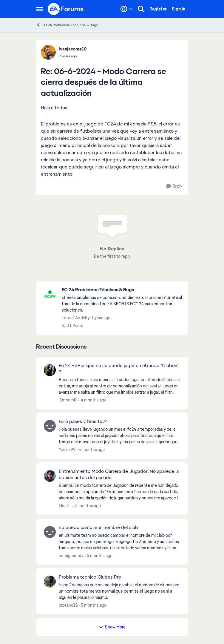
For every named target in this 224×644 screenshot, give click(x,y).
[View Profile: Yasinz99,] (50, 426)
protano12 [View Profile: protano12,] (68, 605)
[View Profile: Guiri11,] (50, 476)
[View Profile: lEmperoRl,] (50, 370)
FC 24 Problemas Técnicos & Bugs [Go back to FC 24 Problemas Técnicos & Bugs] (67, 25)
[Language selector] (127, 9)
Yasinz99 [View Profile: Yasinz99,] (67, 450)
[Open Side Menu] (40, 9)
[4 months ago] (92, 400)
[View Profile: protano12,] (50, 582)
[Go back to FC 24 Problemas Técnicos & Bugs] (122, 290)
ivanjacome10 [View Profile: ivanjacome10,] (73, 49)
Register (158, 9)
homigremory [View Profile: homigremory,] (71, 555)
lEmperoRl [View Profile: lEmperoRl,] (68, 400)
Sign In (179, 9)
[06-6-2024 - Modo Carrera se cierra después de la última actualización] (73, 56)
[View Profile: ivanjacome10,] (48, 52)
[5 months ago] (87, 506)
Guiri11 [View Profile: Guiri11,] (65, 506)
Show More (112, 627)
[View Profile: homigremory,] (50, 532)
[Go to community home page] (66, 9)
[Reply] (174, 186)
